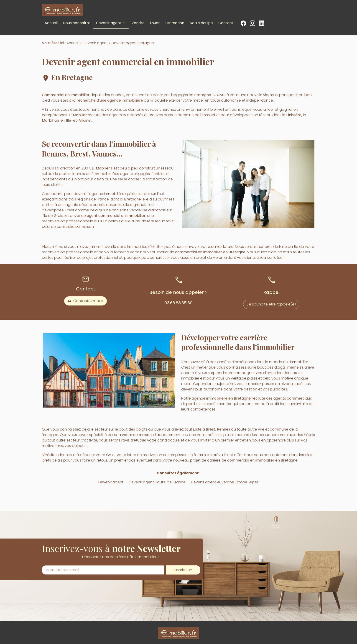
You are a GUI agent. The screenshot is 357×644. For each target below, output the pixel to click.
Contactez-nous (85, 301)
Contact (226, 23)
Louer (155, 23)
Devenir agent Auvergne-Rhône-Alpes (225, 482)
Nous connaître (77, 23)
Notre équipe (201, 23)
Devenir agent (109, 23)
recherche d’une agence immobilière (110, 100)
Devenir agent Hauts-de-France (157, 482)
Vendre (138, 23)
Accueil (51, 23)
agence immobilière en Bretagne (221, 398)
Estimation (175, 23)
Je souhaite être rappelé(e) (271, 304)
